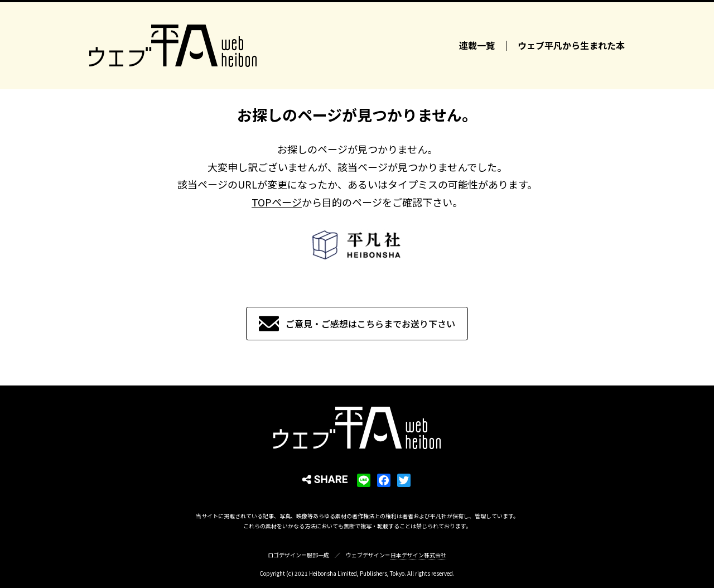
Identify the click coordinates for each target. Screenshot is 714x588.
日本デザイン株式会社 (418, 555)
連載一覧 (477, 46)
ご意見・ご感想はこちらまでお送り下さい (370, 324)
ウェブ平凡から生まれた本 (571, 46)
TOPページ (277, 202)
